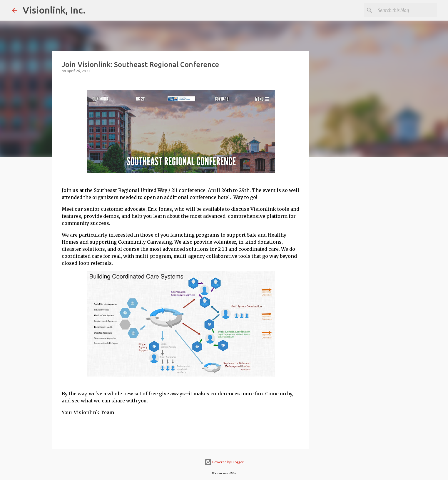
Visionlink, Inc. (54, 10)
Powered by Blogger (224, 462)
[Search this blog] (406, 10)
